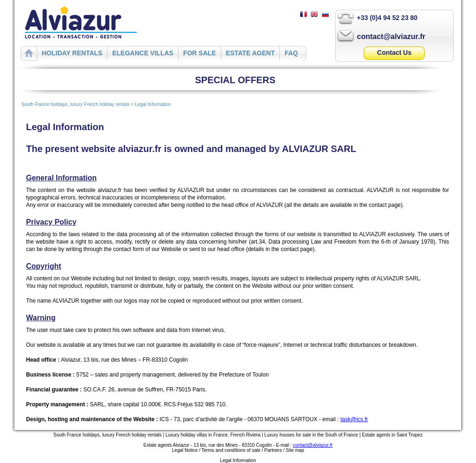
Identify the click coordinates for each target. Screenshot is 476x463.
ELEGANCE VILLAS (142, 53)
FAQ (291, 53)
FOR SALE (200, 53)
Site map (295, 450)
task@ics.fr (354, 419)
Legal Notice (185, 450)
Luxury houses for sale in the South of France (311, 435)
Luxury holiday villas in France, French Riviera (213, 435)
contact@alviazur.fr (391, 36)
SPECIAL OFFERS (235, 80)
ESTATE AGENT (251, 53)
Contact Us (394, 53)
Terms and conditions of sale (231, 450)
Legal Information (153, 104)
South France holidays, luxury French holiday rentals (76, 104)
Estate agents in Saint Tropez (393, 435)
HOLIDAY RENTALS (72, 53)
